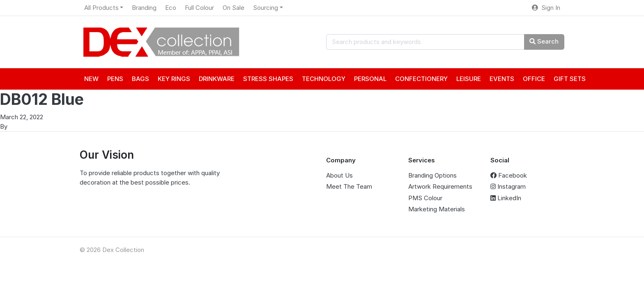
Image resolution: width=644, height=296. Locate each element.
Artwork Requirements (440, 186)
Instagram (508, 186)
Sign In (546, 8)
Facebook (509, 175)
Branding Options (432, 175)
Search (544, 41)
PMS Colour (425, 198)
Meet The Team (349, 186)
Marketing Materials (437, 209)
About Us (339, 175)
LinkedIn (506, 198)
